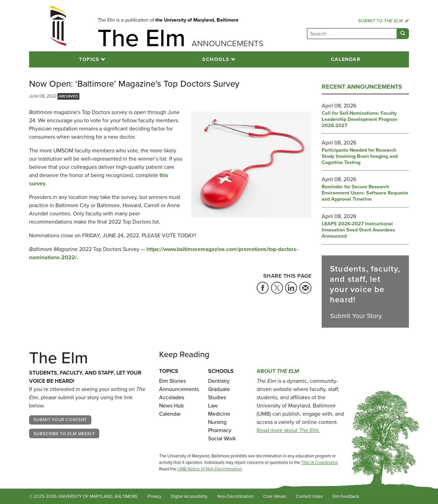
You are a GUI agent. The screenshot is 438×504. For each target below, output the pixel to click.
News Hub (171, 406)
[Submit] (403, 34)
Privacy (154, 496)
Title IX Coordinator (319, 462)
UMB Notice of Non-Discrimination (210, 469)
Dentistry (219, 381)
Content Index (309, 496)
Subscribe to (64, 434)
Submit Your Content (60, 420)
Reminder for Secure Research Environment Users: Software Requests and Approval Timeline (365, 193)
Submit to (384, 21)
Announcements (178, 389)
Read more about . (288, 430)
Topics (89, 59)
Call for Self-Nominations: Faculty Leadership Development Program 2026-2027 (359, 119)
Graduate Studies (219, 393)
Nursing (217, 422)
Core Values (275, 496)
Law (213, 406)
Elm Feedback (346, 496)
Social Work (222, 438)
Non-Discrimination (235, 496)
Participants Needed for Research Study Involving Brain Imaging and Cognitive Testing (360, 156)
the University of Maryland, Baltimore (197, 20)
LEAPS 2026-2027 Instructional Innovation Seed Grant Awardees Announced (358, 230)
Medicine (219, 414)
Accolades (172, 397)
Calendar (346, 59)
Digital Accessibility (189, 496)
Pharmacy (220, 430)
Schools (216, 59)
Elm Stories (172, 381)
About (278, 371)
